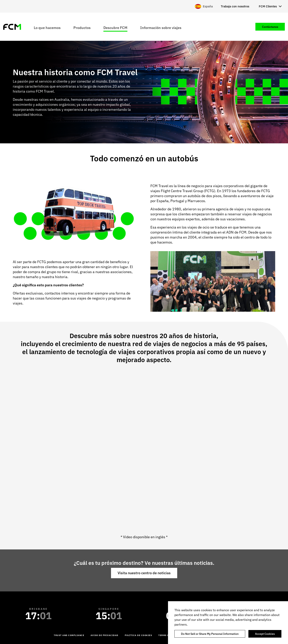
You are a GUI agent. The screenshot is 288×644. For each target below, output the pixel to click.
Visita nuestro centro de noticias (144, 573)
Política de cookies (138, 635)
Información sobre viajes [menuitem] (161, 27)
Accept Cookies (265, 634)
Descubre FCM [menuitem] (115, 27)
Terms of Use (167, 635)
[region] (228, 623)
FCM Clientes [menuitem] (268, 6)
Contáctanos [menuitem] (270, 27)
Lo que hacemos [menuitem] (47, 27)
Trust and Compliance (69, 635)
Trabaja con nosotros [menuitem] (235, 6)
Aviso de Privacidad (104, 635)
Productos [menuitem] (82, 27)
